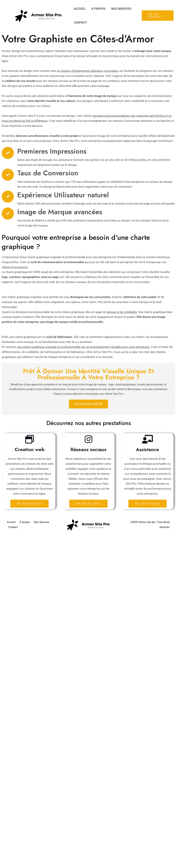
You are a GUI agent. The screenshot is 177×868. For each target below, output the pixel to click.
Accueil (80, 9)
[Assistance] (147, 439)
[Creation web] (30, 439)
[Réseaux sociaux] (88, 439)
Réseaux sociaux (88, 449)
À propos (98, 9)
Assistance (147, 449)
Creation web (30, 449)
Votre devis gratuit (88, 404)
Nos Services (121, 9)
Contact (80, 22)
